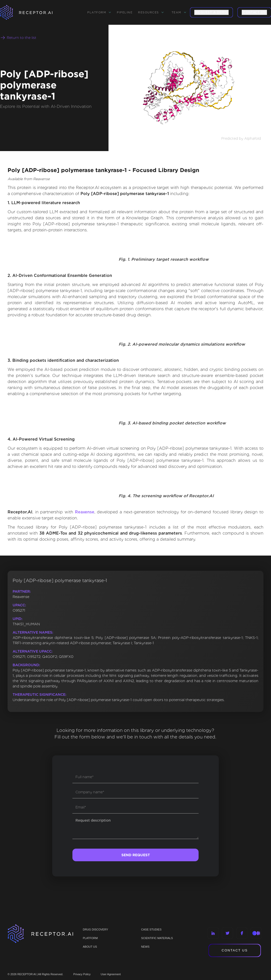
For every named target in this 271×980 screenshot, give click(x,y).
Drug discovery (95, 929)
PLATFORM (90, 938)
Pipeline (125, 12)
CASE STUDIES (151, 929)
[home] (33, 12)
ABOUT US (90, 947)
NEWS (145, 947)
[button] (99, 12)
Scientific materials (157, 938)
